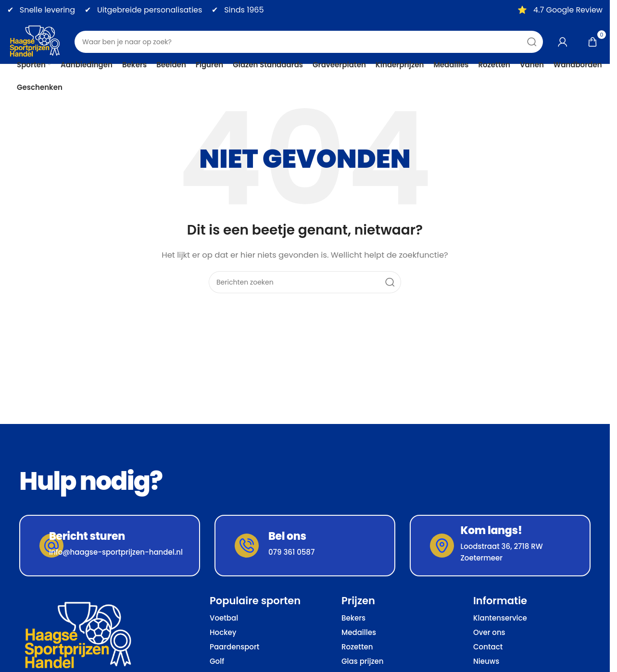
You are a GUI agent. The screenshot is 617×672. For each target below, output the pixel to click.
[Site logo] (36, 41)
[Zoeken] (309, 42)
